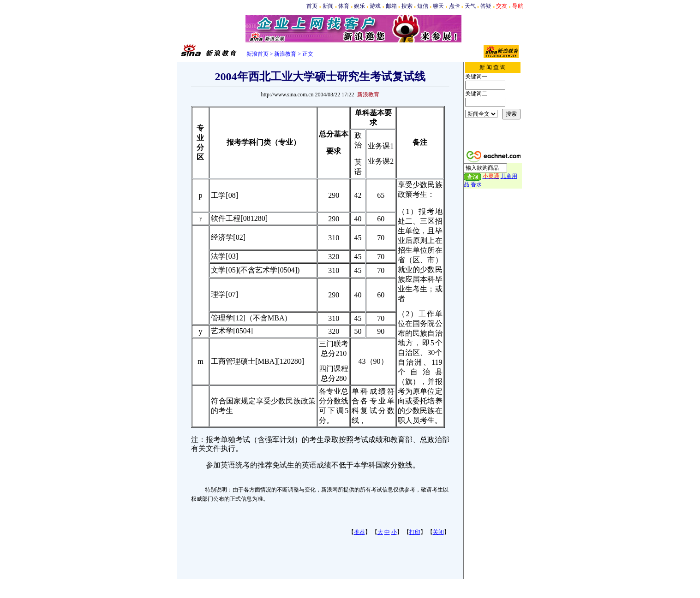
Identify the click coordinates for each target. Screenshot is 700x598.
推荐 (359, 532)
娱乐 (359, 6)
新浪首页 (257, 54)
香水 (476, 184)
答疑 (486, 6)
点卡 (455, 6)
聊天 (438, 6)
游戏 (375, 6)
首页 (312, 6)
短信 (423, 6)
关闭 (438, 532)
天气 (470, 6)
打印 (415, 532)
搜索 (407, 6)
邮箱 (391, 6)
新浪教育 (285, 54)
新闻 (328, 6)
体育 (344, 6)
